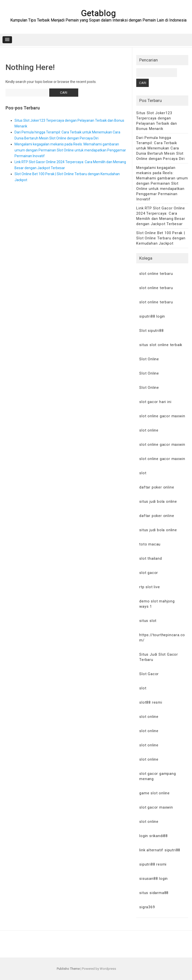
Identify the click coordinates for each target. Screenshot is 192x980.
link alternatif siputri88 (160, 850)
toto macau (150, 544)
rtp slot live (149, 587)
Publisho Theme (68, 969)
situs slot (148, 621)
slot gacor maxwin (156, 807)
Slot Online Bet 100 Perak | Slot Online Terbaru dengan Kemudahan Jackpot (161, 238)
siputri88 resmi (153, 864)
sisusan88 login (153, 879)
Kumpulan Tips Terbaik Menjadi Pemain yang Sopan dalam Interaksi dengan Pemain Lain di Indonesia (98, 20)
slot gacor (149, 573)
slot (143, 473)
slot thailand (150, 558)
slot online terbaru (156, 274)
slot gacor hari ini (155, 402)
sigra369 (147, 907)
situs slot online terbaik (161, 345)
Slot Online (149, 359)
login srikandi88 (153, 836)
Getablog (98, 13)
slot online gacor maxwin (162, 416)
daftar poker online (157, 487)
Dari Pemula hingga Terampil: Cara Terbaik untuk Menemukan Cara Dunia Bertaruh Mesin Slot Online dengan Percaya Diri (160, 148)
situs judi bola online (158, 501)
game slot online (154, 793)
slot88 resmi (151, 702)
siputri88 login (152, 316)
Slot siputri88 (151, 331)
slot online (149, 430)
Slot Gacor (149, 674)
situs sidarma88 (154, 893)
